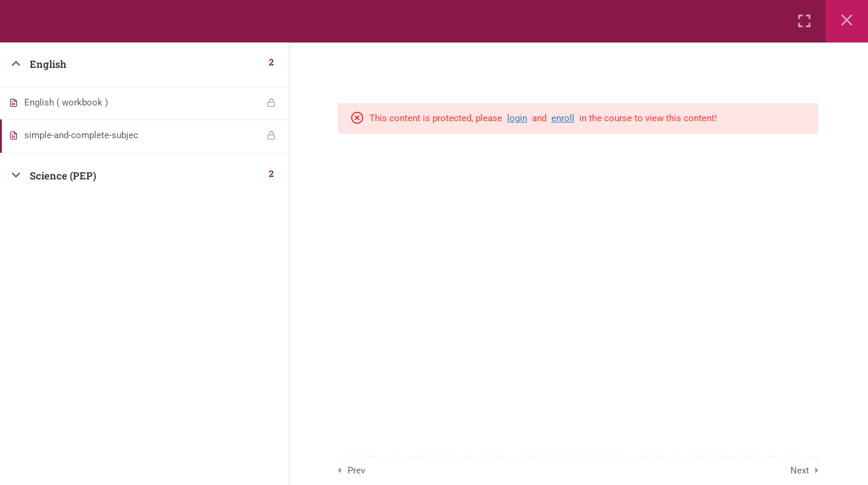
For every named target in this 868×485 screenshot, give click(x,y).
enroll (563, 118)
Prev (356, 470)
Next (800, 470)
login (517, 118)
